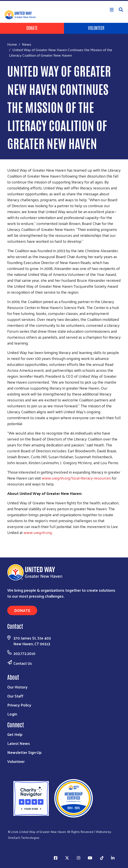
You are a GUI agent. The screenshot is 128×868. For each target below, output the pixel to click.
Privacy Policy (19, 705)
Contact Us (23, 663)
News (27, 44)
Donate (32, 28)
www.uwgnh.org (38, 532)
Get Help (15, 734)
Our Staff (15, 696)
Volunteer (96, 28)
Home (12, 44)
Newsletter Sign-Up (24, 752)
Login (12, 714)
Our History (17, 687)
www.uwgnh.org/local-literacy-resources (76, 478)
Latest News (19, 743)
